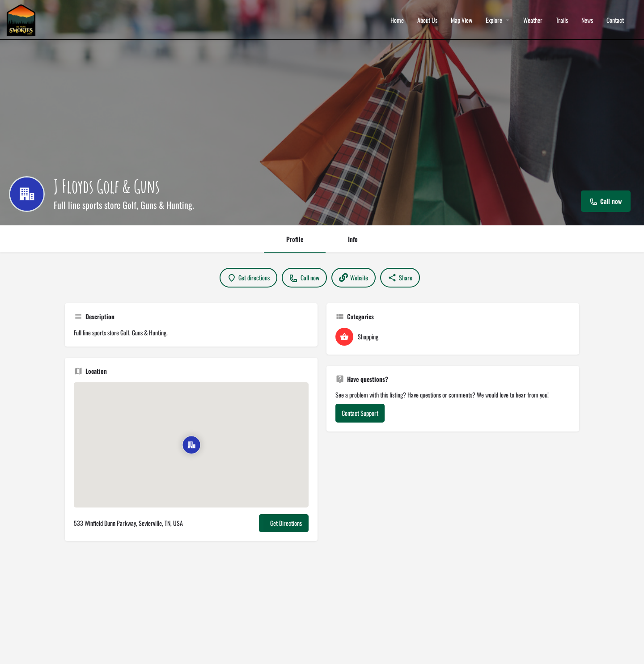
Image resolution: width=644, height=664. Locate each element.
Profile (295, 239)
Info (353, 239)
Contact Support (360, 413)
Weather (533, 20)
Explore (494, 20)
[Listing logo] (27, 194)
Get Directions (286, 523)
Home (397, 20)
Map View (462, 20)
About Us (427, 20)
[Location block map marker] (191, 445)
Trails (562, 20)
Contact (615, 20)
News (587, 20)
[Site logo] (22, 19)
